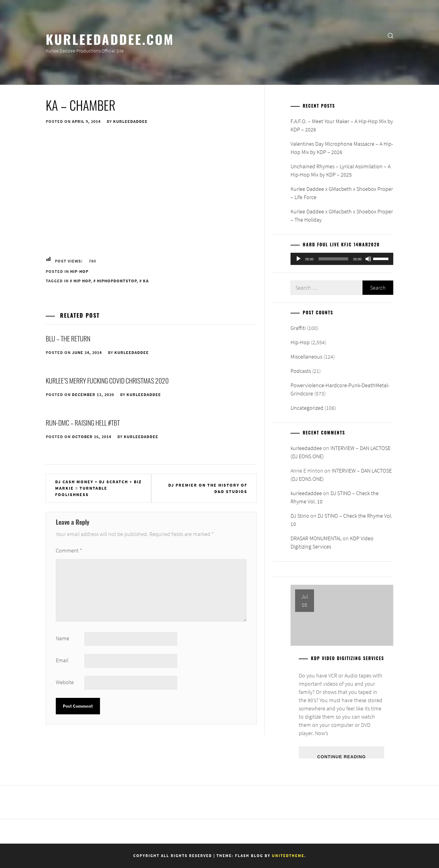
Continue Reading (341, 756)
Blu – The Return (68, 338)
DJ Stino (300, 516)
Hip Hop (82, 281)
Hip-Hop (79, 271)
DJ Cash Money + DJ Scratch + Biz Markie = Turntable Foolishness (98, 488)
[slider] (334, 259)
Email (62, 660)
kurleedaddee (130, 121)
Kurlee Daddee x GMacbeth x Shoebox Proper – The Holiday (342, 216)
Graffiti (298, 328)
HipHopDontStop (117, 281)
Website (65, 682)
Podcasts (301, 371)
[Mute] (368, 259)
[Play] (298, 259)
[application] (342, 259)
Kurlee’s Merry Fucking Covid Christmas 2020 (107, 380)
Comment (69, 550)
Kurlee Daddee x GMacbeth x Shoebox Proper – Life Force (342, 193)
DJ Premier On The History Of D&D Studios (208, 488)
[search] (391, 35)
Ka (146, 281)
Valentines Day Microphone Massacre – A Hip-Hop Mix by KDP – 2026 (342, 148)
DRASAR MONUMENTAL (316, 538)
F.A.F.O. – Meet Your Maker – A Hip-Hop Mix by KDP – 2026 (342, 125)
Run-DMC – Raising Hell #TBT (83, 423)
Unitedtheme (288, 856)
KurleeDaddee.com (110, 39)
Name (62, 638)
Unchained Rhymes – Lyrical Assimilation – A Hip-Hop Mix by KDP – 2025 (341, 170)
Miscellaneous (306, 357)
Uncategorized (307, 408)
